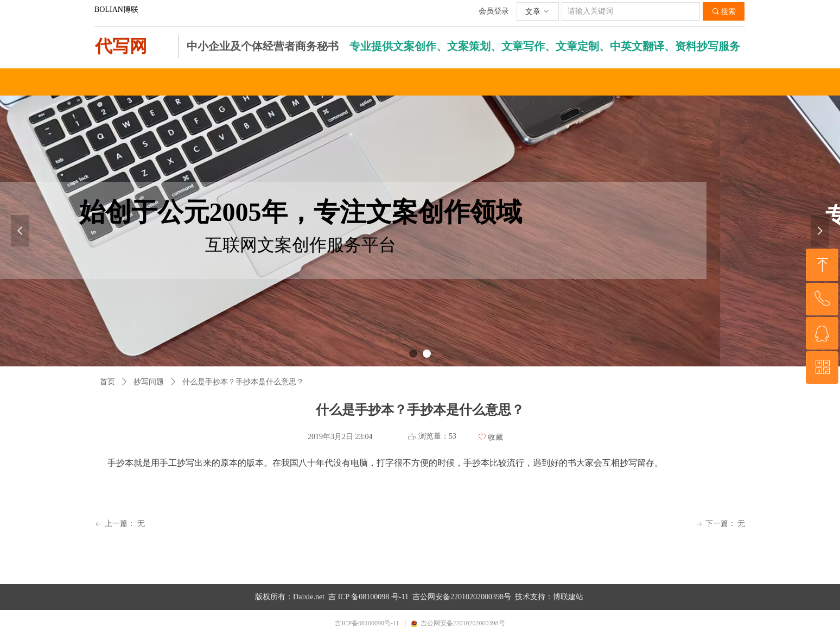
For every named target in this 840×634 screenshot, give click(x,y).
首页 (107, 382)
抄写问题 (149, 382)
